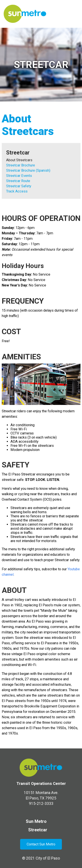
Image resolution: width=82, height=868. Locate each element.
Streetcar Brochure (21, 165)
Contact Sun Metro (41, 844)
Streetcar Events (19, 176)
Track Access (17, 191)
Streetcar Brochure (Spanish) (28, 170)
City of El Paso (48, 858)
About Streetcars (19, 160)
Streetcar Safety (19, 186)
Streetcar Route (18, 181)
